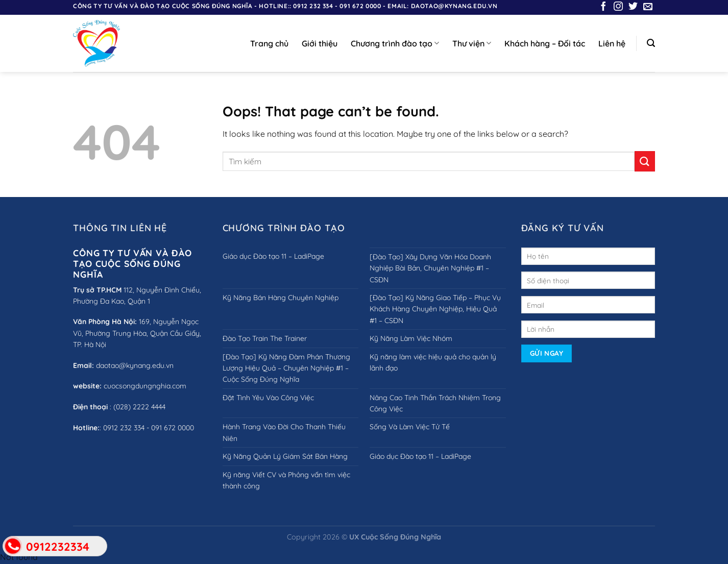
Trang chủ (269, 43)
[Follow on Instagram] (618, 7)
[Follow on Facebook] (603, 7)
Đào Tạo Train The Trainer (265, 338)
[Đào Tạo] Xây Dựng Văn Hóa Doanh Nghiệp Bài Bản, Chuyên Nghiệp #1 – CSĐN (430, 268)
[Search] (651, 43)
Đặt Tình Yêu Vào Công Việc (268, 398)
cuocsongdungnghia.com (145, 386)
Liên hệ (612, 43)
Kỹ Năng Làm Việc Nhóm (411, 338)
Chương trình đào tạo (395, 43)
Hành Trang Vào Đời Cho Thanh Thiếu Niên (284, 432)
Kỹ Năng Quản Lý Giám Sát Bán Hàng (285, 456)
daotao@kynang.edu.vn (135, 365)
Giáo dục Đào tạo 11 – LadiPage (273, 256)
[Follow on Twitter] (633, 7)
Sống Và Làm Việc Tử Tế (410, 427)
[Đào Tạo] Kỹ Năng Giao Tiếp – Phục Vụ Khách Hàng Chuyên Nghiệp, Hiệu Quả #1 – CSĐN (435, 309)
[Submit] (645, 161)
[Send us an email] (648, 7)
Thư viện (472, 43)
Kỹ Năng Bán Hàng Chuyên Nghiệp (281, 298)
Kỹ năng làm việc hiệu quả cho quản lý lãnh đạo (433, 362)
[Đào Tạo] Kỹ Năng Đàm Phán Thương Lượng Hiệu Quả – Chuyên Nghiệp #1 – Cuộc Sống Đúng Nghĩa (286, 368)
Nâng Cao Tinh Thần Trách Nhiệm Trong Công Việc (435, 403)
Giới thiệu (320, 43)
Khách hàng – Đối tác (545, 43)
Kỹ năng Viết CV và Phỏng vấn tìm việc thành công (286, 480)
